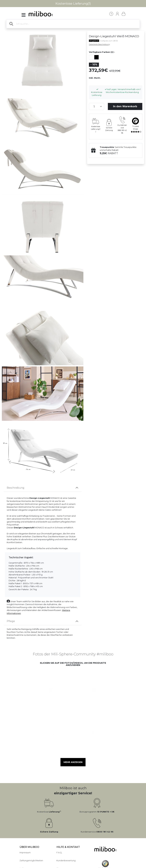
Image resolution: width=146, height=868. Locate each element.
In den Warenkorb (125, 106)
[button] (49, 688)
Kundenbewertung (66, 861)
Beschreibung (16, 488)
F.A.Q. (59, 853)
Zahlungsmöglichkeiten (31, 861)
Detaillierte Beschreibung (99, 44)
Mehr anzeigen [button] (73, 762)
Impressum (25, 853)
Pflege (11, 621)
